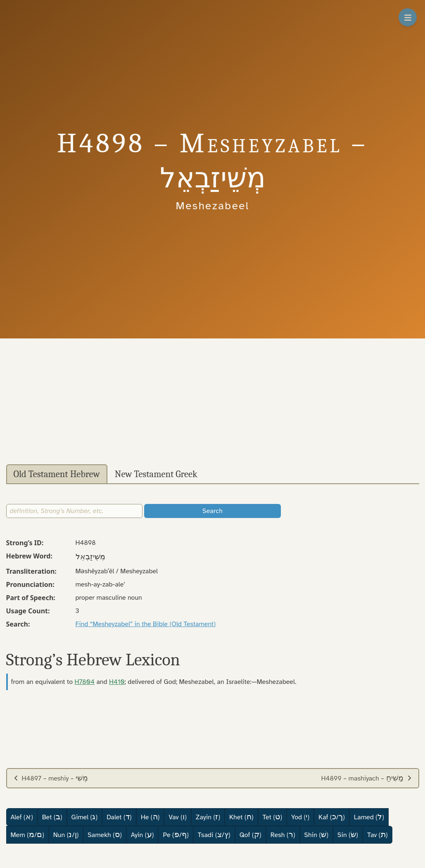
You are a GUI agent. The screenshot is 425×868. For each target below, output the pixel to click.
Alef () (22, 817)
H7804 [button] (84, 682)
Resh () (283, 835)
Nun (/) (66, 835)
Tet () (272, 817)
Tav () (378, 835)
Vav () (177, 817)
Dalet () (119, 817)
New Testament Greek (156, 474)
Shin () (317, 835)
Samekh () (105, 835)
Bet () (52, 817)
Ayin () (142, 835)
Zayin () (208, 817)
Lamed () (369, 817)
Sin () (348, 835)
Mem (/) (27, 835)
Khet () (241, 817)
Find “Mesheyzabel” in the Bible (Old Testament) (146, 624)
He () (150, 817)
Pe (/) (176, 835)
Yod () (300, 817)
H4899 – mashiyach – (366, 778)
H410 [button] (117, 682)
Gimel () (85, 817)
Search (212, 511)
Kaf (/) (332, 817)
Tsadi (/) (214, 835)
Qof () (250, 835)
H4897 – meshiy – (51, 778)
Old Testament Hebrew (57, 474)
